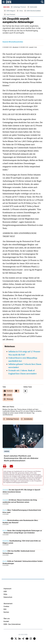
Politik (5, 510)
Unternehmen (8, 449)
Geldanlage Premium (20, 7)
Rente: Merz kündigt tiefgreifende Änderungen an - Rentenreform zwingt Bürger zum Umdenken (22, 532)
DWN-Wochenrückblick (34, 11)
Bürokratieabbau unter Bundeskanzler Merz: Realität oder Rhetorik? (20, 521)
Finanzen (6, 490)
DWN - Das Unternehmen (12, 624)
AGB (5, 591)
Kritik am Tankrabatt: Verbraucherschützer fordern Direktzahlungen (23, 562)
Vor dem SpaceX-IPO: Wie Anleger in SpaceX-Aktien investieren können (22, 491)
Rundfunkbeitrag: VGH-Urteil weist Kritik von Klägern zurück (22, 542)
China (21, 11)
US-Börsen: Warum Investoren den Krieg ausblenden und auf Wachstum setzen (20, 501)
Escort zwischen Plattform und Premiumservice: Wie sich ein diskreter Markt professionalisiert (21, 458)
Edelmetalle (33, 7)
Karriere (6, 612)
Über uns (7, 619)
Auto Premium (11, 14)
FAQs (5, 594)
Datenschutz (8, 597)
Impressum (8, 589)
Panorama (6, 541)
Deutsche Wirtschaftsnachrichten (13, 42)
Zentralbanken (28, 419)
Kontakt (6, 621)
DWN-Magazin (11, 11)
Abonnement (8, 604)
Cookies (6, 606)
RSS (5, 609)
